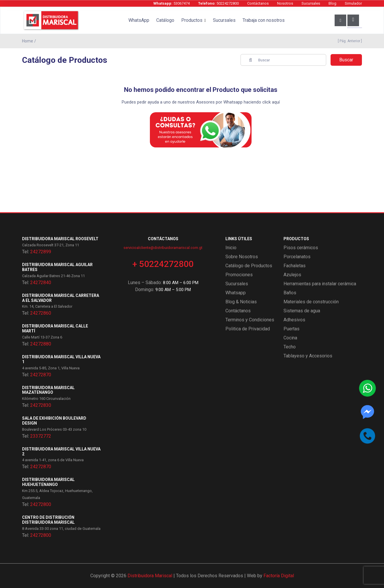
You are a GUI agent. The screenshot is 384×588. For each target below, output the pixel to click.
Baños (290, 293)
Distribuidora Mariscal (150, 576)
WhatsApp (139, 20)
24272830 (41, 405)
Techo (290, 347)
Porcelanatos (297, 257)
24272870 (41, 375)
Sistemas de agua (302, 311)
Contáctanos (258, 3)
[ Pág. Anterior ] (349, 41)
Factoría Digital (279, 576)
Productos (192, 20)
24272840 (41, 283)
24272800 (41, 504)
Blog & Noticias (241, 302)
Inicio (231, 248)
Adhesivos (294, 320)
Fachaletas (295, 266)
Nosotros (285, 3)
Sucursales (311, 3)
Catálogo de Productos (249, 266)
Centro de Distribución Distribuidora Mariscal (48, 520)
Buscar (346, 60)
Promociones (239, 275)
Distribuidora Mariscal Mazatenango (48, 390)
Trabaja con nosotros (264, 20)
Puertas (291, 329)
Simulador (353, 3)
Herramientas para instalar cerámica (320, 284)
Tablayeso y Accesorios (308, 356)
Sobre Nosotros (242, 257)
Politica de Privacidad (248, 329)
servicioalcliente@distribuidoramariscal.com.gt (163, 248)
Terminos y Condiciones (250, 320)
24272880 (41, 344)
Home (28, 41)
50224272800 (218, 3)
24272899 (41, 252)
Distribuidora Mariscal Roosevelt (60, 239)
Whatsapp (236, 293)
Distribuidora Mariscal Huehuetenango (48, 482)
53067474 (172, 3)
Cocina (290, 338)
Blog (332, 3)
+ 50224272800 (163, 264)
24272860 (41, 313)
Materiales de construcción (311, 302)
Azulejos (292, 275)
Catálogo (165, 20)
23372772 (41, 436)
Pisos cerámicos (301, 248)
